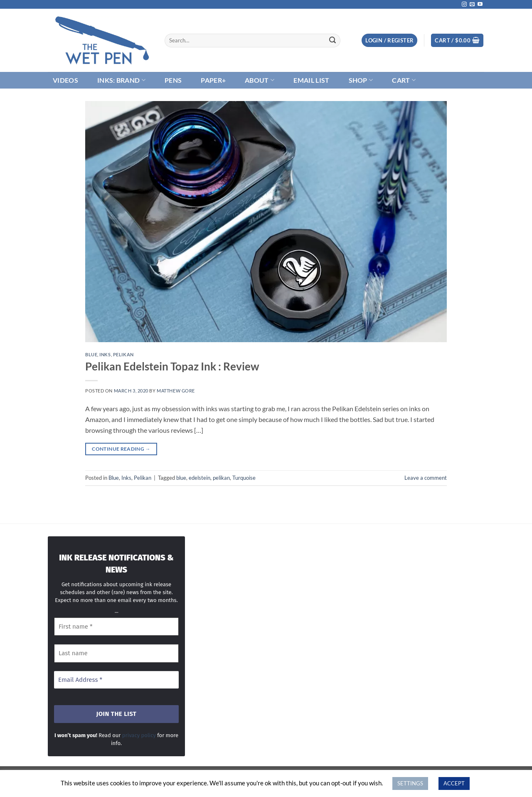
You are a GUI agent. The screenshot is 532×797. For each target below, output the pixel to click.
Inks (105, 354)
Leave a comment (426, 478)
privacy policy (139, 735)
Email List (311, 80)
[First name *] (116, 627)
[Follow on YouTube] (480, 5)
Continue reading (121, 449)
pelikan (221, 478)
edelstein (199, 478)
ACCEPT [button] (454, 783)
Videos (65, 80)
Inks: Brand (121, 80)
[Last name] (116, 653)
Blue (91, 354)
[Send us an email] (472, 5)
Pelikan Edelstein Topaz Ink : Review (172, 366)
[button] (389, 41)
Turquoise (244, 478)
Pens (173, 80)
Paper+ (213, 80)
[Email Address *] (116, 680)
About (260, 80)
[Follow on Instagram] (464, 5)
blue (181, 478)
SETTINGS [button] (410, 783)
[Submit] (332, 40)
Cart (404, 80)
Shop (361, 80)
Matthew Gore (176, 391)
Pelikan (123, 354)
